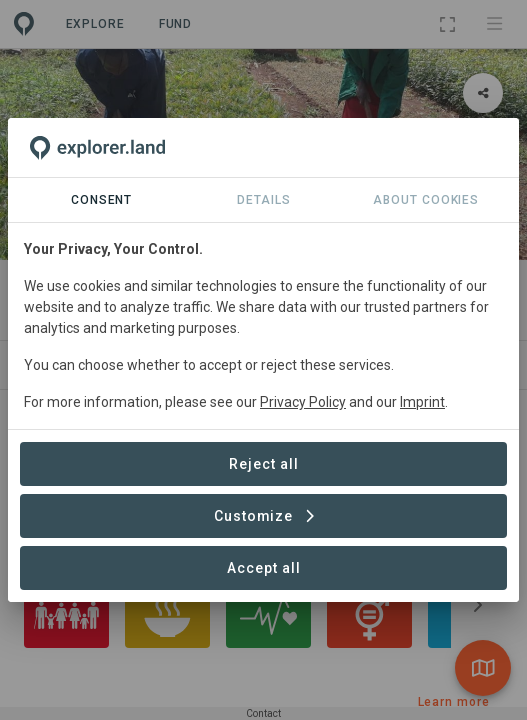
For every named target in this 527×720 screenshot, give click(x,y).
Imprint (422, 402)
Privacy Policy (303, 402)
